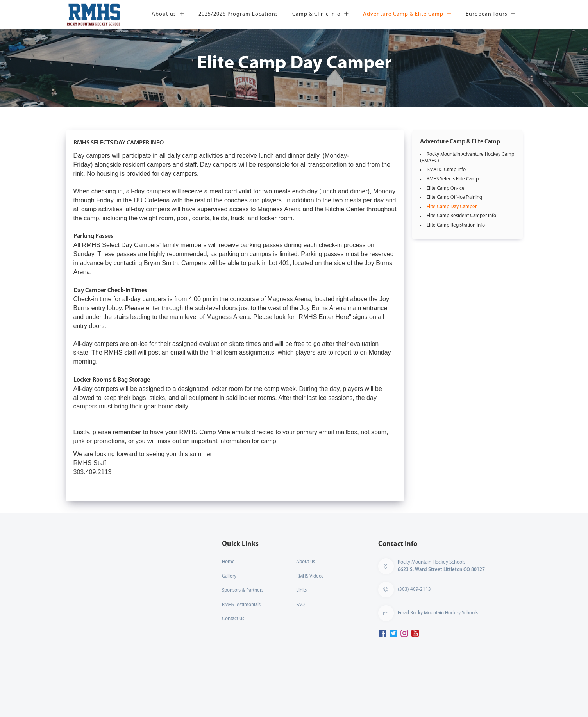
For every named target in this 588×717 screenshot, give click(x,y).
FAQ (300, 605)
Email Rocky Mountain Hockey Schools (438, 613)
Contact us (233, 619)
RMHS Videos (310, 576)
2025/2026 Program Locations (238, 14)
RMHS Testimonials (241, 605)
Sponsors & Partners (243, 590)
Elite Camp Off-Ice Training (454, 197)
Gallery (229, 576)
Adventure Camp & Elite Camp (407, 14)
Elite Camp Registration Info (456, 225)
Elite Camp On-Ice (446, 188)
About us (168, 14)
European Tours (491, 14)
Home (228, 562)
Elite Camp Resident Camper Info (461, 216)
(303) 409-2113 (414, 589)
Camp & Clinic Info (321, 14)
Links (301, 590)
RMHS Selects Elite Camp (453, 179)
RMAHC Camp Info (446, 170)
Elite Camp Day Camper (452, 207)
